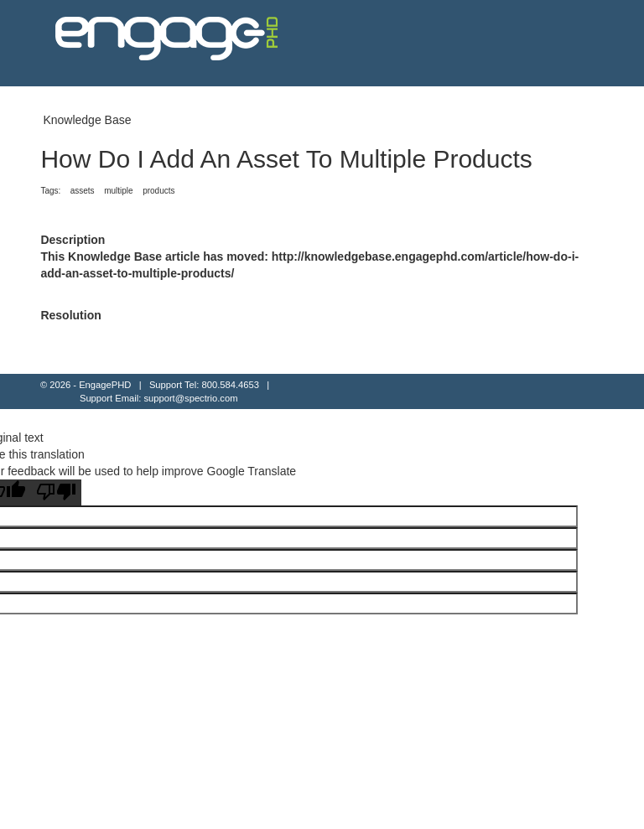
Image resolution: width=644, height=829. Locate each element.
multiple (118, 191)
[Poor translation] (56, 492)
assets (83, 191)
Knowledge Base (87, 120)
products (158, 191)
